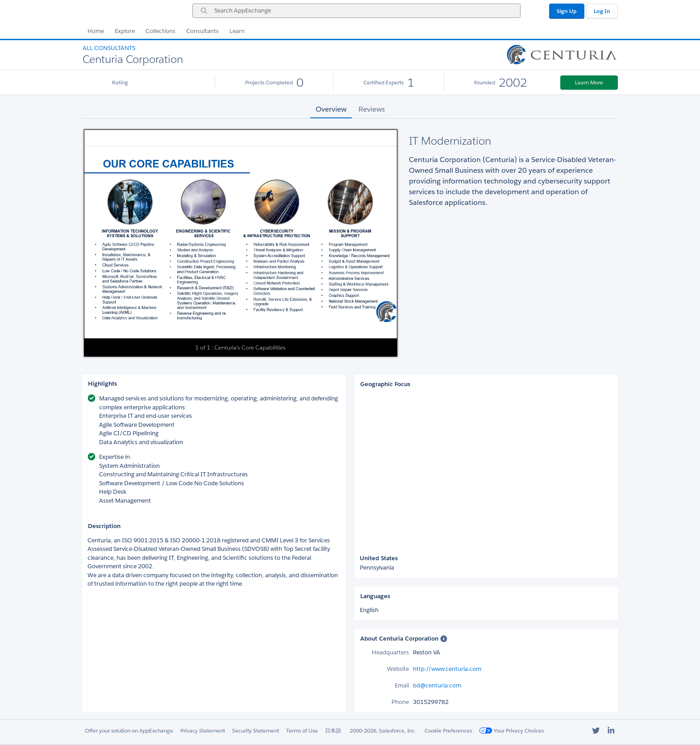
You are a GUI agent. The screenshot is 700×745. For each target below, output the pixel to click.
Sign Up (567, 11)
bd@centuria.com (437, 685)
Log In (602, 11)
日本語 (333, 730)
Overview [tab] (331, 109)
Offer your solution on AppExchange (129, 730)
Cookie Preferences (448, 730)
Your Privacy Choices (511, 730)
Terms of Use (302, 730)
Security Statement (256, 730)
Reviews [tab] (372, 109)
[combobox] (356, 11)
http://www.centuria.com (447, 669)
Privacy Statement (203, 730)
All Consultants (109, 48)
